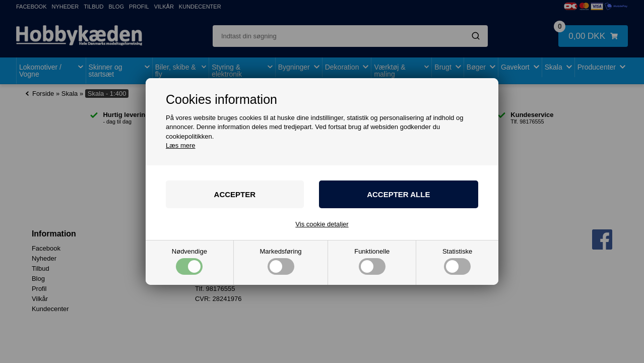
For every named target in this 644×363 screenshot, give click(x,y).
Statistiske (457, 261)
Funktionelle (372, 261)
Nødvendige (189, 261)
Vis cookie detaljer (322, 224)
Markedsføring (281, 261)
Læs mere (181, 145)
